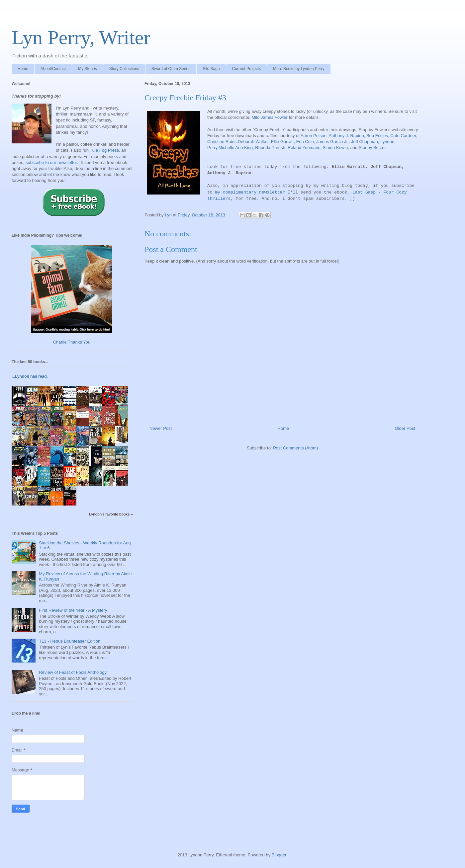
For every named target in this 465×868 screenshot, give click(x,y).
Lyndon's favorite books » (111, 514)
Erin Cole (305, 142)
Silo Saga (211, 69)
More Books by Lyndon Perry (299, 69)
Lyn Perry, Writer (81, 38)
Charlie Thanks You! (72, 342)
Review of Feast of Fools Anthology (73, 672)
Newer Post (161, 428)
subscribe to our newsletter (51, 162)
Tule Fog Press (104, 150)
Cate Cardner (403, 136)
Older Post (405, 428)
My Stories (88, 69)
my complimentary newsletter (250, 192)
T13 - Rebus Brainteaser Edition (70, 641)
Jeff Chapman (365, 142)
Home (23, 69)
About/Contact (53, 69)
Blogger (279, 855)
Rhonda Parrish (270, 148)
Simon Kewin (335, 148)
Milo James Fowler (269, 117)
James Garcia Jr (332, 142)
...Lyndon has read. (30, 376)
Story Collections (124, 69)
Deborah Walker (253, 142)
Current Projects (247, 69)
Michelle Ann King (236, 148)
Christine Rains (222, 142)
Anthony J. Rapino (346, 136)
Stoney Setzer (372, 148)
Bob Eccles (377, 136)
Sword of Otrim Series (171, 69)
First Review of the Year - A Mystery (73, 610)
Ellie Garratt (282, 142)
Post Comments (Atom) (295, 448)
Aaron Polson (314, 136)
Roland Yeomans (304, 148)
